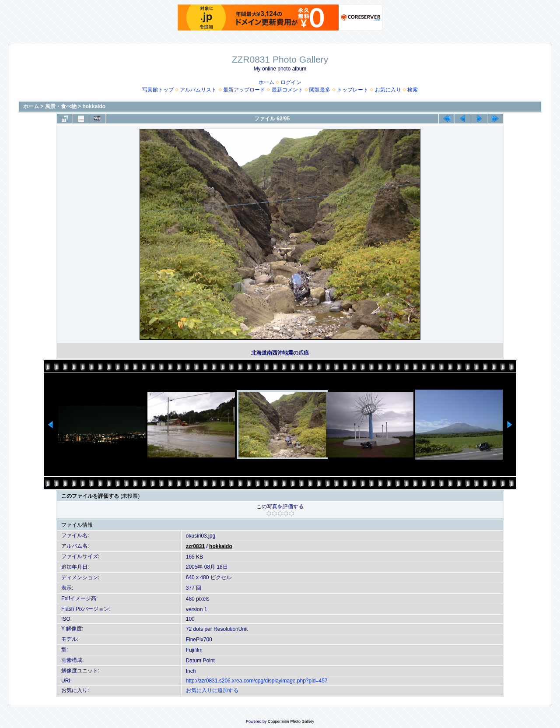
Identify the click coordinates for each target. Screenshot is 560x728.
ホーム (266, 82)
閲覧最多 (320, 90)
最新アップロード (244, 90)
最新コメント (287, 90)
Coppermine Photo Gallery (291, 721)
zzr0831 (195, 546)
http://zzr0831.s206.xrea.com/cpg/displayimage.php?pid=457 (257, 681)
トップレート (353, 90)
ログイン (291, 82)
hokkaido (94, 106)
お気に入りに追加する (212, 690)
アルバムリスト (198, 90)
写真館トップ (158, 90)
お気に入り (388, 90)
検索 (413, 90)
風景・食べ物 (61, 106)
